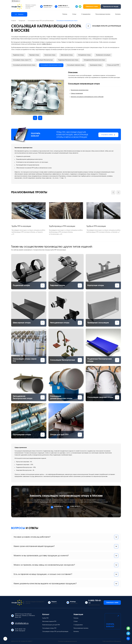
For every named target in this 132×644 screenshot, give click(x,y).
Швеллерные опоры (67, 55)
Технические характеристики (80, 90)
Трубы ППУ (45, 618)
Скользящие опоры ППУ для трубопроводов (104, 26)
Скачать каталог (113, 621)
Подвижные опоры (18, 55)
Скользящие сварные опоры (76, 65)
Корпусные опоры (50, 55)
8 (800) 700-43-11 (63, 6)
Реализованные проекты (103, 14)
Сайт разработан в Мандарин (112, 641)
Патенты (65, 14)
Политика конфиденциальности (67, 641)
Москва (16, 1)
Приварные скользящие (103, 55)
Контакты (118, 14)
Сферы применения (77, 93)
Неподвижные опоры (84, 55)
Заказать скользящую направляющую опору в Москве (87, 97)
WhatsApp (73, 602)
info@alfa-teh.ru (48, 6)
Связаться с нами (92, 7)
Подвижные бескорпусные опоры (68, 60)
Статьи (74, 14)
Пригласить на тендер (111, 7)
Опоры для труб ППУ (113, 65)
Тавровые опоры (34, 55)
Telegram (54, 602)
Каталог (19, 14)
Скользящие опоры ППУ (49, 628)
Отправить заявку (108, 135)
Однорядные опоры (96, 65)
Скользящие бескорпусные (44, 60)
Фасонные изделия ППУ (49, 621)
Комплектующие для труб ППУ (51, 625)
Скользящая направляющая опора (51, 65)
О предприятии (86, 14)
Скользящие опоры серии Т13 (22, 60)
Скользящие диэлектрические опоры (24, 65)
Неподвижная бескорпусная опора (94, 60)
